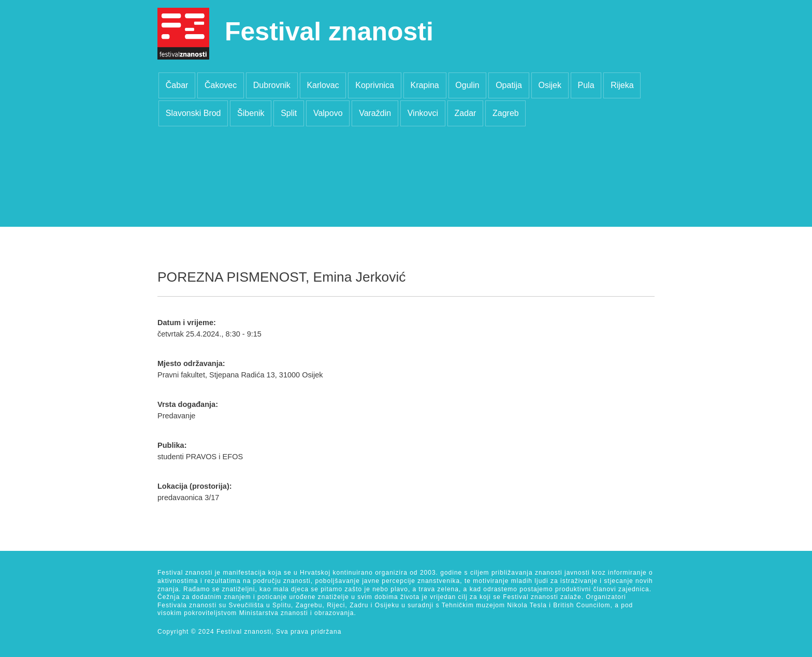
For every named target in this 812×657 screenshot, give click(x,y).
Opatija (509, 85)
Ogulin (467, 85)
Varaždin (375, 113)
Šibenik (251, 113)
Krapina (425, 85)
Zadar (466, 113)
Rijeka (622, 85)
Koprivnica (375, 85)
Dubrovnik (272, 85)
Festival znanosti (329, 32)
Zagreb (506, 113)
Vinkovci (423, 113)
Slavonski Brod (193, 113)
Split (289, 113)
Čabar (177, 85)
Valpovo (328, 113)
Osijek (549, 85)
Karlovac (323, 85)
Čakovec (221, 85)
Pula (586, 85)
